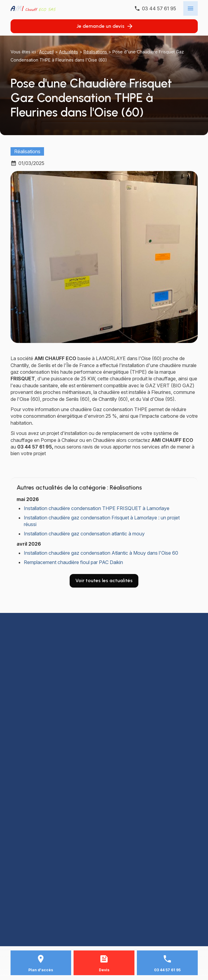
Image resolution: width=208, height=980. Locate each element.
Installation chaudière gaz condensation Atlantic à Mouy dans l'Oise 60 (101, 553)
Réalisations (96, 52)
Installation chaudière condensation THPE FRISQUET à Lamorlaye (97, 508)
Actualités (69, 52)
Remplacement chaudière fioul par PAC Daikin (73, 562)
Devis (104, 970)
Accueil (46, 52)
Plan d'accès (41, 970)
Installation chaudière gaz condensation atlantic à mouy (84, 534)
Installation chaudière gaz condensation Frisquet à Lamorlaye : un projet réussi (102, 521)
